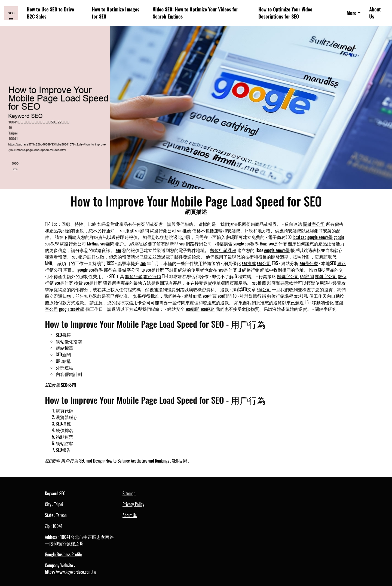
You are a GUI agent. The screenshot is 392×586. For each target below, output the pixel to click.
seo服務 (127, 230)
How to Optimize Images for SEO (116, 13)
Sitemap (129, 493)
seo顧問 (142, 230)
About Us (375, 13)
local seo (299, 237)
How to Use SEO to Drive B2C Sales (50, 13)
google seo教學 (320, 237)
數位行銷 (134, 276)
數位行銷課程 (223, 250)
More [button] (351, 13)
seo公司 (264, 263)
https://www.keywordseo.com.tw (71, 572)
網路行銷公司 (163, 230)
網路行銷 (251, 270)
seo (182, 244)
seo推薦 (184, 230)
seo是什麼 (278, 244)
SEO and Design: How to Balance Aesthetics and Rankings (124, 461)
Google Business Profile (63, 554)
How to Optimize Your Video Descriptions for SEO (285, 13)
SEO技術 (180, 461)
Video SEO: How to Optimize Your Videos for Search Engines (195, 13)
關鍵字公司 (314, 224)
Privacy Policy (133, 504)
